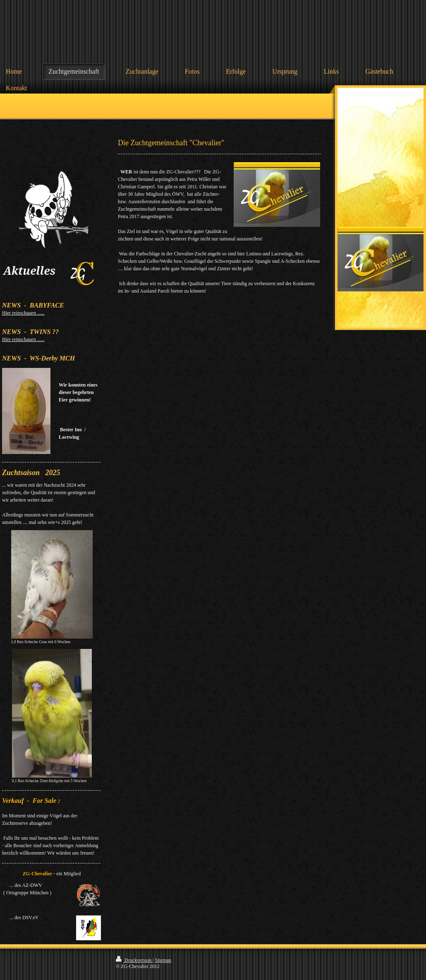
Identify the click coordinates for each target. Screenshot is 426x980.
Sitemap (163, 960)
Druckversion (134, 960)
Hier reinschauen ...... (23, 313)
